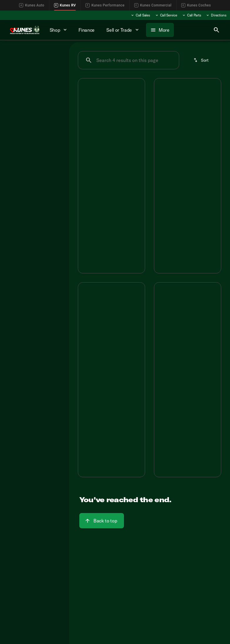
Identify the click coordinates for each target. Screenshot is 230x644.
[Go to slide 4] (119, 121)
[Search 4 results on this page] (129, 60)
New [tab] (14, 54)
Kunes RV (65, 5)
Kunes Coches (196, 5)
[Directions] (216, 15)
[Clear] (45, 141)
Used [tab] (55, 54)
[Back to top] (102, 521)
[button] (83, 103)
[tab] (96, 167)
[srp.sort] (202, 60)
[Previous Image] (85, 103)
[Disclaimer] (88, 194)
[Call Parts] (192, 15)
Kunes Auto (32, 5)
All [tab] (34, 54)
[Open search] (216, 30)
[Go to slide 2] (102, 121)
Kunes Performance (105, 5)
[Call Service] (166, 15)
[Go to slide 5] (128, 121)
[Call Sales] (140, 15)
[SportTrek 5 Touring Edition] (30, 91)
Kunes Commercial (153, 5)
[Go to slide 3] (110, 121)
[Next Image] (137, 103)
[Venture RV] (19, 83)
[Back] (51, 71)
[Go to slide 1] (93, 121)
